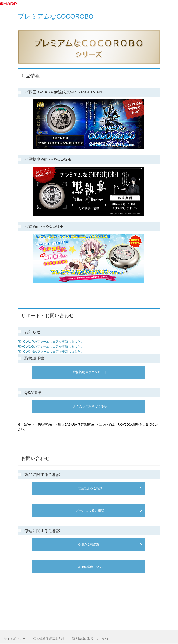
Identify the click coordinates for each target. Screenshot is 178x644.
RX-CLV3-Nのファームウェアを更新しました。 (51, 352)
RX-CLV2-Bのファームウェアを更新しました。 (51, 346)
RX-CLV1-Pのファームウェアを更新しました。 (51, 342)
